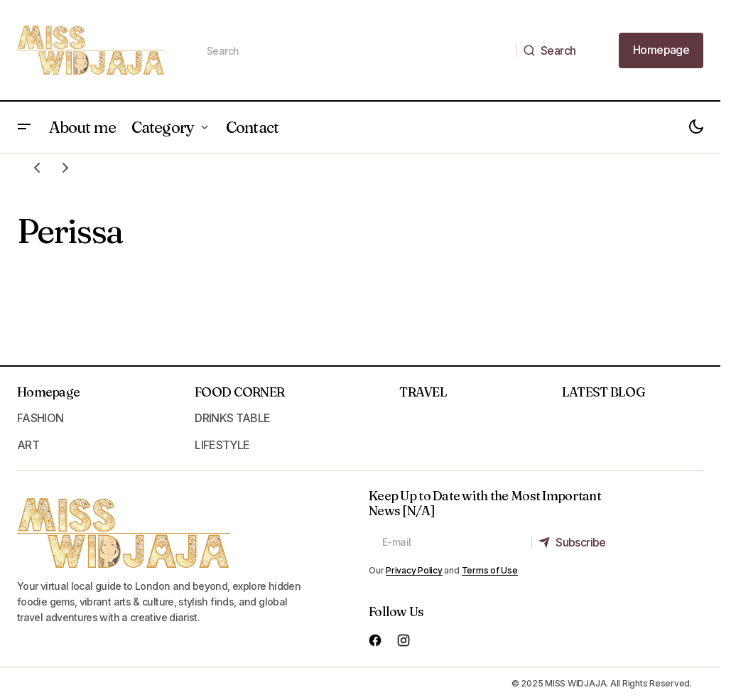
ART (28, 445)
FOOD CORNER (239, 392)
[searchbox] (355, 50)
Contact (252, 127)
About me (82, 127)
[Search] (553, 50)
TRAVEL (423, 392)
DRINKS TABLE (232, 418)
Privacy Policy (414, 570)
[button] (24, 127)
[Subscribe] (576, 542)
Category (163, 127)
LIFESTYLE (222, 445)
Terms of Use (490, 570)
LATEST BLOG (603, 392)
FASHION (40, 418)
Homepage (48, 392)
